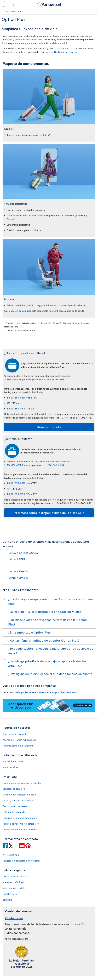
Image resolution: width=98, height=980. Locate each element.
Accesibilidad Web (13, 761)
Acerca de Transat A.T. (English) (19, 740)
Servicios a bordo (13, 11)
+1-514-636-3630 (54, 379)
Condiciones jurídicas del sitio (19, 795)
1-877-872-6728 (13, 379)
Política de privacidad (14, 812)
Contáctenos (14, 918)
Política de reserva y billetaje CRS (21, 824)
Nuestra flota (10, 894)
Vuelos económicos (13, 882)
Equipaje (31, 323)
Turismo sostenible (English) (18, 746)
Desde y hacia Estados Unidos (19, 800)
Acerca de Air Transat (14, 734)
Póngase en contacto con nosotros (21, 861)
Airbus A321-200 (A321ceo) (24, 553)
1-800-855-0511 (16, 398)
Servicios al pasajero (14, 789)
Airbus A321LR (17, 559)
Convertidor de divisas (15, 876)
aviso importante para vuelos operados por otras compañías (45, 692)
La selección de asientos (18, 311)
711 (8, 403)
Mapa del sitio (10, 767)
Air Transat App (11, 855)
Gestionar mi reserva (65, 52)
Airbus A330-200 (19, 571)
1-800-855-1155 (16, 409)
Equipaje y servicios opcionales (20, 818)
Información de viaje (14, 888)
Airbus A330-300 (19, 578)
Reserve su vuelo (49, 427)
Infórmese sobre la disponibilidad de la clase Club (49, 513)
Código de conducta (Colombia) (20, 829)
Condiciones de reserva (16, 806)
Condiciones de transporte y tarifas (22, 783)
